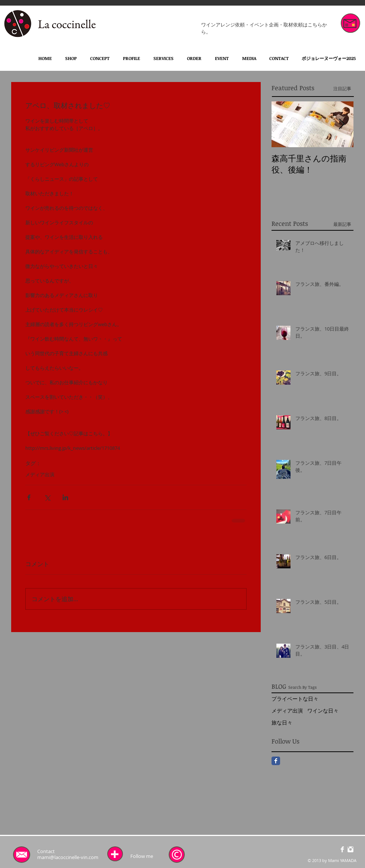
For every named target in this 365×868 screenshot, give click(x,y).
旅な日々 (282, 722)
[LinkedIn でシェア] (65, 497)
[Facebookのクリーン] (342, 849)
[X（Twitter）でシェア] (47, 497)
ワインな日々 (323, 711)
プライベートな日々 (295, 699)
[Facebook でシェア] (29, 497)
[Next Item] (342, 124)
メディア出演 (40, 474)
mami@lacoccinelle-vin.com (68, 857)
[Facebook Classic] (276, 761)
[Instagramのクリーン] (350, 849)
